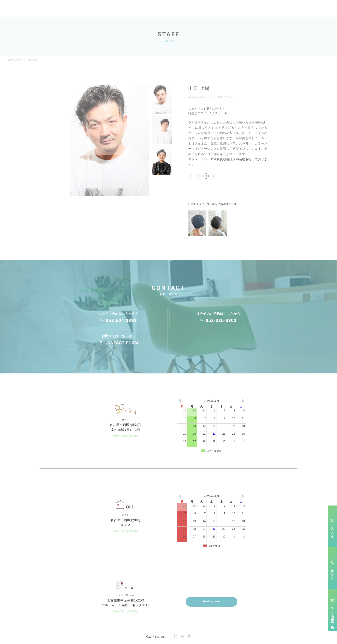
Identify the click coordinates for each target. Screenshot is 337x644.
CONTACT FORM (121, 343)
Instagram (211, 602)
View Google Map (125, 435)
